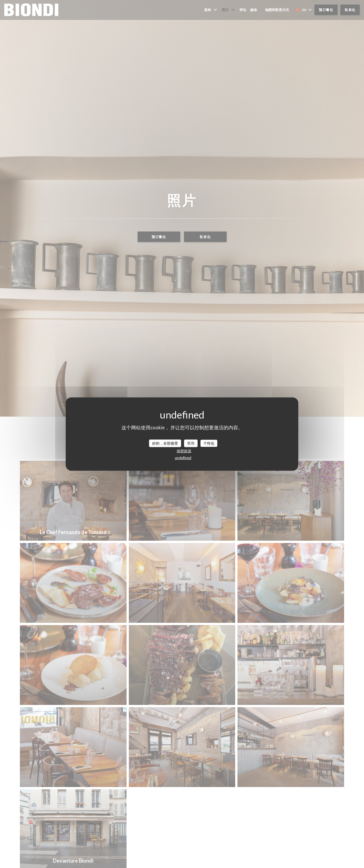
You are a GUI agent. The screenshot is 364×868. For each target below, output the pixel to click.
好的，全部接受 (165, 443)
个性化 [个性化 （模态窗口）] (209, 443)
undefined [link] (183, 458)
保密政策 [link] (184, 451)
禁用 (191, 443)
